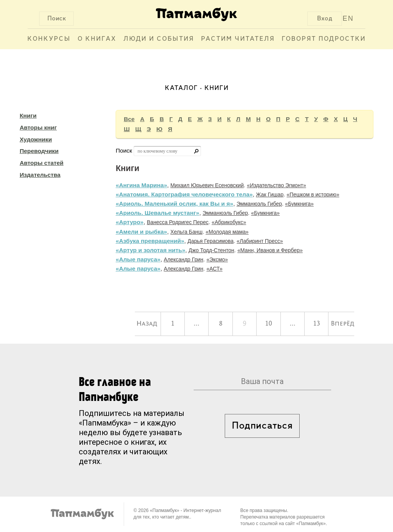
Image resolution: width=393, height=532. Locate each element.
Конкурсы (49, 39)
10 (269, 324)
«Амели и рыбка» (141, 232)
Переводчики (39, 151)
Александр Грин (183, 259)
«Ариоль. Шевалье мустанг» (158, 213)
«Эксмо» (217, 259)
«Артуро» (130, 222)
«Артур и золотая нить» (150, 250)
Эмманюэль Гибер (259, 204)
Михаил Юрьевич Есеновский (207, 185)
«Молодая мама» (227, 232)
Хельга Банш (186, 232)
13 (317, 324)
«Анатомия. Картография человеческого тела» (184, 194)
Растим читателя (238, 39)
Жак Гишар (270, 195)
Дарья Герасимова (211, 241)
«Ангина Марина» (141, 185)
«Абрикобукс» (229, 222)
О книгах (97, 39)
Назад (147, 324)
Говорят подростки (324, 39)
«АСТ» (214, 269)
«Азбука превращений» (150, 241)
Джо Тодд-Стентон (211, 250)
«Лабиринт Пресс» (260, 241)
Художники (36, 139)
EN (348, 18)
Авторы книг (38, 127)
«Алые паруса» (138, 259)
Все (129, 119)
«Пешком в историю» (313, 195)
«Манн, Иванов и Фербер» (270, 250)
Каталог (181, 88)
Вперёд (342, 324)
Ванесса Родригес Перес (178, 222)
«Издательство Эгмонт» (277, 185)
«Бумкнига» (299, 204)
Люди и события (159, 39)
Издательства (40, 175)
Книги (28, 116)
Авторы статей (41, 163)
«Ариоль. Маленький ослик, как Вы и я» (174, 204)
